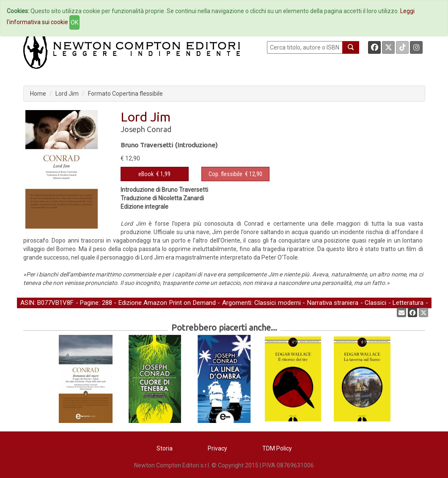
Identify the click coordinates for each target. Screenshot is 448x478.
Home (38, 94)
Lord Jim (67, 94)
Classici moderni (278, 303)
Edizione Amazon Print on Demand (167, 303)
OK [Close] (74, 22)
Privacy (217, 448)
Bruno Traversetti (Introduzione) (169, 145)
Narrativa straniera (333, 303)
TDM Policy (277, 448)
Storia (165, 448)
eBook (146, 174)
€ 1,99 (154, 174)
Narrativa (33, 312)
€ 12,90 (235, 174)
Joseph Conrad (146, 129)
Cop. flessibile (225, 174)
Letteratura (408, 303)
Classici (375, 303)
